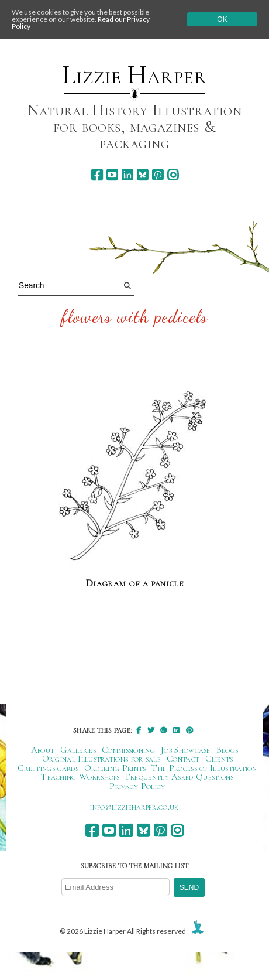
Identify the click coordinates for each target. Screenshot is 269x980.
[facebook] (97, 175)
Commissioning (128, 750)
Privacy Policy (137, 786)
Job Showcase (186, 750)
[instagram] (173, 175)
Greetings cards (48, 768)
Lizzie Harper (134, 75)
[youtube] (112, 175)
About (43, 750)
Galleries (78, 750)
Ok (222, 19)
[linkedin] (127, 175)
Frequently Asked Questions (180, 777)
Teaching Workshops (80, 777)
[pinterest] (158, 175)
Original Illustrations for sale (102, 759)
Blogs (227, 750)
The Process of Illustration (204, 768)
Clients (219, 759)
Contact (183, 759)
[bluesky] (142, 175)
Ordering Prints (115, 768)
